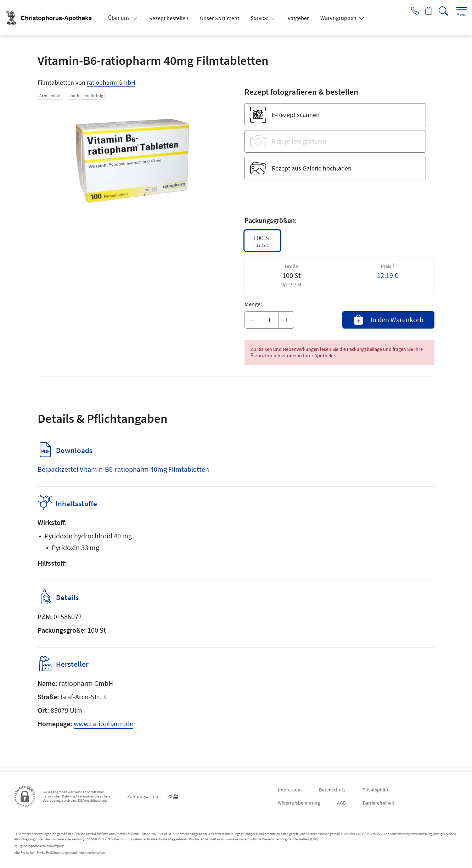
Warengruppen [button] (339, 18)
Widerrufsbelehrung (299, 803)
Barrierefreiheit (379, 803)
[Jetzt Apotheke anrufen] (412, 11)
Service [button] (260, 18)
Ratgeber (298, 18)
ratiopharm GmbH (111, 82)
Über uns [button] (119, 18)
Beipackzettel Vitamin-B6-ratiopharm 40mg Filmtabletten (123, 469)
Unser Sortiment (220, 18)
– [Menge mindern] (252, 320)
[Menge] (269, 320)
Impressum (290, 790)
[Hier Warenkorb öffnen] (428, 11)
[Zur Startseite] (52, 18)
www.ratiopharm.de (103, 729)
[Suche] (443, 11)
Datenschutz (332, 790)
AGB (341, 803)
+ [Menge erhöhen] (286, 320)
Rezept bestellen (169, 18)
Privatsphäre (376, 790)
